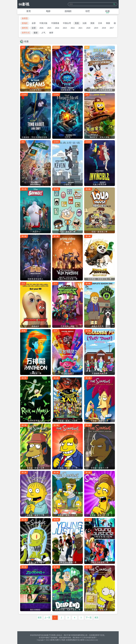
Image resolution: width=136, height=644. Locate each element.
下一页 (89, 618)
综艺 (88, 11)
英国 (92, 23)
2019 (96, 28)
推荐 (51, 33)
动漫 (107, 11)
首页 (29, 11)
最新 (36, 33)
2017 (112, 28)
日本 (100, 23)
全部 (34, 23)
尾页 (96, 618)
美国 (77, 23)
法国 (84, 23)
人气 (43, 33)
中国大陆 (43, 23)
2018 (104, 28)
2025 (49, 28)
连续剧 (68, 11)
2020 (88, 28)
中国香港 (55, 23)
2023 (65, 28)
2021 (81, 28)
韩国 (108, 23)
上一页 (47, 618)
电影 (48, 11)
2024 (57, 28)
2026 (41, 28)
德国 (116, 23)
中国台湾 (67, 23)
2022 (73, 28)
